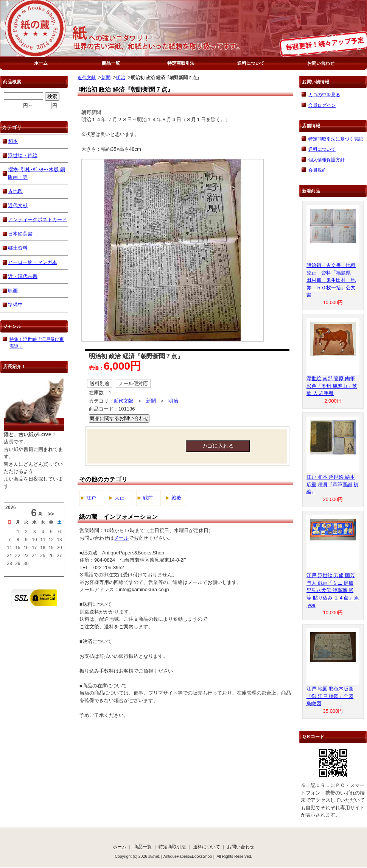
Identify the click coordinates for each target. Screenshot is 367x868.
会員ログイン (322, 105)
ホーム (41, 63)
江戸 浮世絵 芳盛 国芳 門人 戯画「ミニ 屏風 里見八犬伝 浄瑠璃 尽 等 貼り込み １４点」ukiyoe (333, 590)
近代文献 (87, 77)
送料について (251, 63)
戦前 (148, 498)
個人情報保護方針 (327, 160)
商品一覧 (111, 63)
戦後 (176, 498)
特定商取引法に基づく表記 (336, 139)
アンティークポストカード (37, 219)
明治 (121, 77)
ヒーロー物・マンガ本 (33, 262)
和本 (13, 141)
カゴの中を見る (324, 94)
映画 (13, 291)
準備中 (15, 305)
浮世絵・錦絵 (23, 155)
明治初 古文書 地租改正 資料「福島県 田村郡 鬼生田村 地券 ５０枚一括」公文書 (331, 280)
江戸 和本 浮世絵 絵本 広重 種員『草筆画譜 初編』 (332, 484)
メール (121, 538)
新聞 (106, 77)
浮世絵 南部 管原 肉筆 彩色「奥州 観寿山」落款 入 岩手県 (332, 386)
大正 (120, 498)
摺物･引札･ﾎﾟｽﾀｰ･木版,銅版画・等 (37, 173)
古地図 (15, 191)
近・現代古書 (23, 276)
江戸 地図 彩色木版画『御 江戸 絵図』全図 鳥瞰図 (330, 696)
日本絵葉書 (20, 234)
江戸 (91, 498)
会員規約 (317, 170)
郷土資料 (18, 248)
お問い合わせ (321, 63)
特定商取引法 (181, 63)
